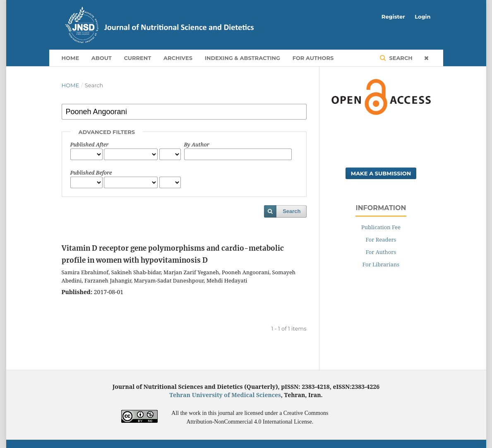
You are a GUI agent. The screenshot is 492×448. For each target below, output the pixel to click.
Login (422, 17)
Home (71, 58)
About (102, 58)
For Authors (313, 58)
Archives (178, 58)
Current (137, 58)
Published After (90, 144)
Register (393, 17)
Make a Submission (381, 173)
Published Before (91, 172)
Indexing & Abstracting (242, 58)
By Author (197, 144)
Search (400, 58)
